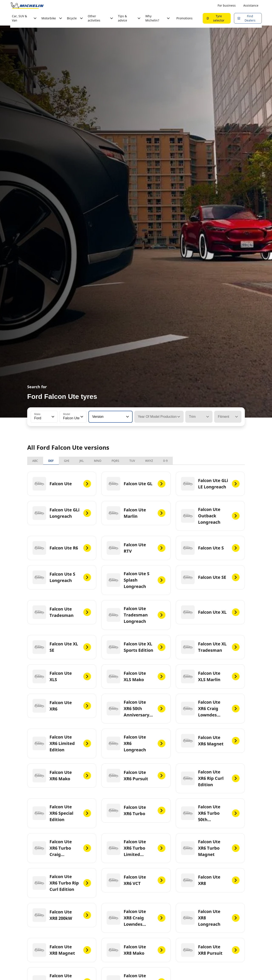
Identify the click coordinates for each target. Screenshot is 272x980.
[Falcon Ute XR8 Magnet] (62, 950)
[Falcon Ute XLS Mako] (136, 676)
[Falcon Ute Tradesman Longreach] (136, 615)
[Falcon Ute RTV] (136, 548)
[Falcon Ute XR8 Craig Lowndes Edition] (136, 918)
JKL (82, 461)
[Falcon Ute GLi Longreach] (62, 513)
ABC (35, 461)
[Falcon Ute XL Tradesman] (210, 647)
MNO (98, 461)
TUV (132, 461)
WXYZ (149, 461)
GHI (67, 461)
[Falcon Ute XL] (210, 612)
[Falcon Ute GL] (136, 484)
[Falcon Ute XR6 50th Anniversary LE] (136, 709)
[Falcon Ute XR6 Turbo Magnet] (210, 848)
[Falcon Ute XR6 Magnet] (210, 741)
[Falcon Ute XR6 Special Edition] (62, 813)
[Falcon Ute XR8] (210, 880)
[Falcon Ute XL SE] (62, 647)
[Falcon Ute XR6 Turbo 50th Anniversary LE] (210, 813)
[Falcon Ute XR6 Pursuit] (136, 776)
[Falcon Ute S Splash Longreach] (136, 580)
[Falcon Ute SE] (210, 577)
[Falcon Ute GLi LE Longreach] (210, 484)
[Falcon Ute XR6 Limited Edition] (62, 743)
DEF (51, 461)
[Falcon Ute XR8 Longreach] (210, 918)
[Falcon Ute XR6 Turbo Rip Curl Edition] (62, 883)
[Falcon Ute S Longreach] (62, 577)
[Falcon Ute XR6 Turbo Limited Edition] (136, 848)
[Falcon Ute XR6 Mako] (62, 776)
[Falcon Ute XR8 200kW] (62, 915)
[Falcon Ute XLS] (62, 676)
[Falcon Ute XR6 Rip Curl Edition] (210, 778)
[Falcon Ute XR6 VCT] (136, 880)
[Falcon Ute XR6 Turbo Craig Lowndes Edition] (62, 848)
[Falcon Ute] (62, 484)
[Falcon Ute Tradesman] (62, 612)
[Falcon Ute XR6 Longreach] (136, 743)
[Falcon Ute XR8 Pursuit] (210, 950)
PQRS (115, 461)
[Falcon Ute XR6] (62, 706)
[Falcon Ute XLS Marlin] (210, 676)
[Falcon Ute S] (210, 548)
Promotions (184, 18)
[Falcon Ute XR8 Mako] (136, 950)
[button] (52, 417)
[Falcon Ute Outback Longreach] (210, 516)
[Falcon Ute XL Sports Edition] (136, 647)
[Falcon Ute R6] (62, 548)
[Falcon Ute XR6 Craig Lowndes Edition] (210, 709)
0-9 (165, 461)
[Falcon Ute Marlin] (136, 513)
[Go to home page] (27, 6)
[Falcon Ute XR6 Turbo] (136, 810)
